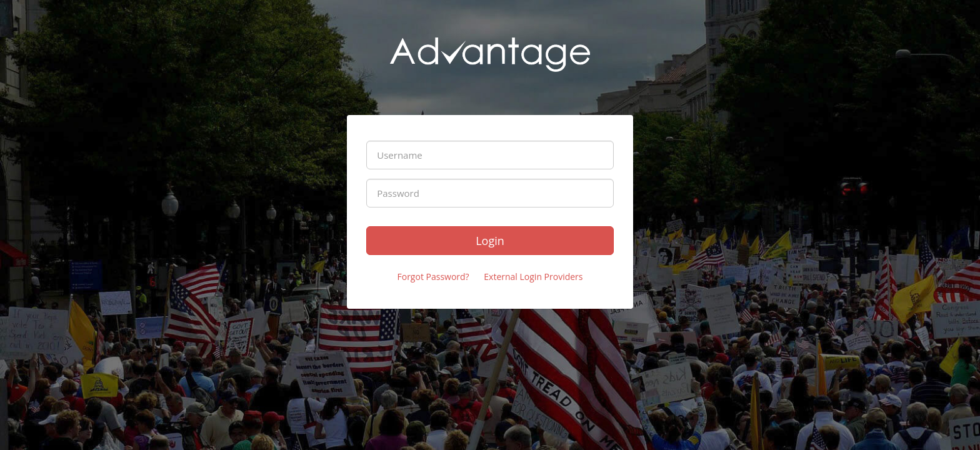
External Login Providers (533, 277)
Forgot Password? (433, 277)
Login (490, 241)
